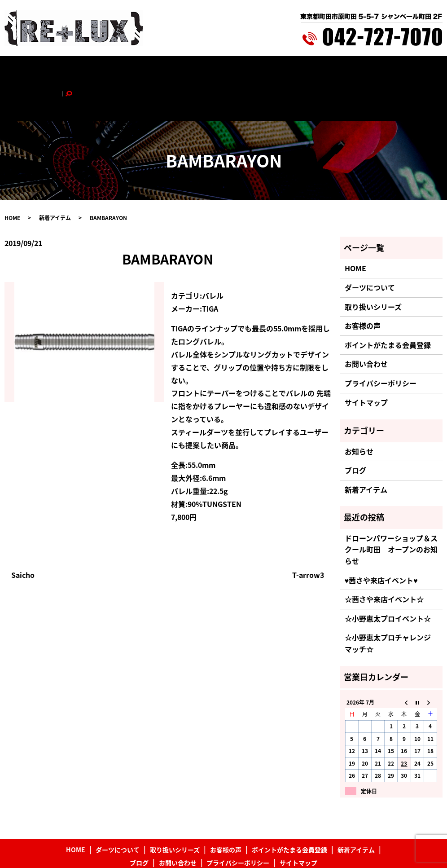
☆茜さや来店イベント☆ (384, 563)
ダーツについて (86, 70)
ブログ (342, 70)
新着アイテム (308, 70)
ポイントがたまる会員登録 (245, 70)
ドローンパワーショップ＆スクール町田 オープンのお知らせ (391, 513)
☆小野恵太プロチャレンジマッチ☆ (388, 607)
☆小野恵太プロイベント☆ (388, 582)
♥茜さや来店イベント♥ (381, 543)
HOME (48, 70)
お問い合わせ (377, 70)
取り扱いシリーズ (139, 70)
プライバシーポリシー (381, 347)
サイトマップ (366, 366)
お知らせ (359, 414)
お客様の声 (186, 70)
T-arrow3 (308, 538)
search (411, 70)
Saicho (23, 538)
